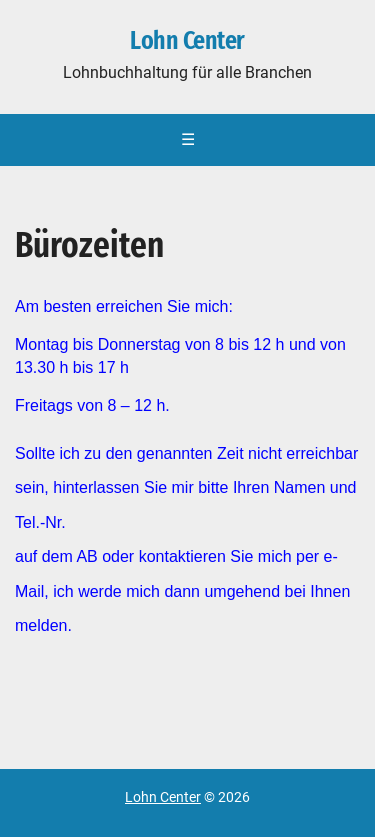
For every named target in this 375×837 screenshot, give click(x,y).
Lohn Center (187, 41)
